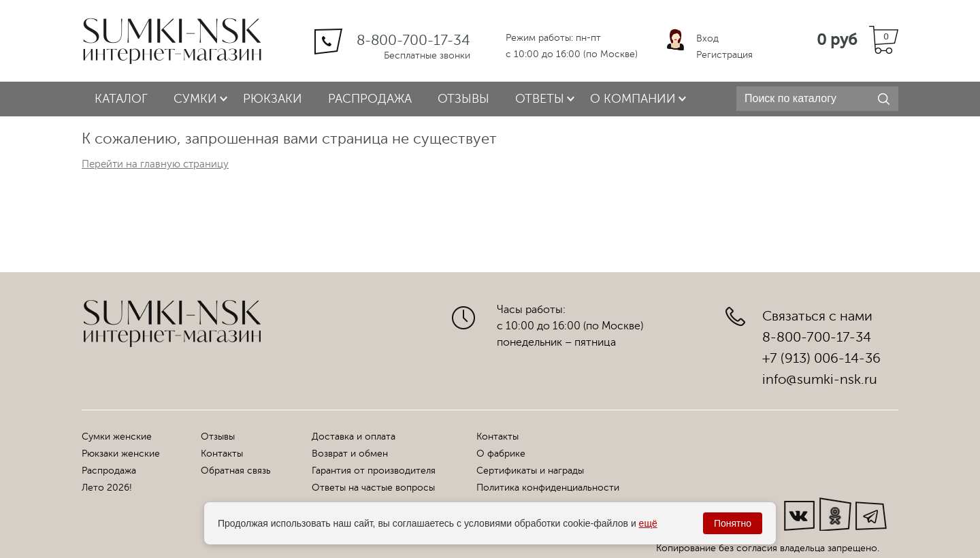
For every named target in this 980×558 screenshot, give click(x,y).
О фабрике (501, 454)
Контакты (222, 454)
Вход (707, 38)
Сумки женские (117, 437)
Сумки (195, 99)
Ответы (540, 99)
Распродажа (370, 99)
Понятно (733, 523)
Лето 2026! (107, 488)
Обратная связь (236, 471)
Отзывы (463, 99)
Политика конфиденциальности (548, 488)
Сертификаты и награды (530, 471)
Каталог (121, 99)
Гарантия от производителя (374, 471)
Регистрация (724, 55)
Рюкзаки (273, 99)
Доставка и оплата (354, 437)
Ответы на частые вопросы (373, 488)
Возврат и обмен (350, 454)
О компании (633, 99)
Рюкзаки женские (121, 454)
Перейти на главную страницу (155, 164)
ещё (648, 523)
